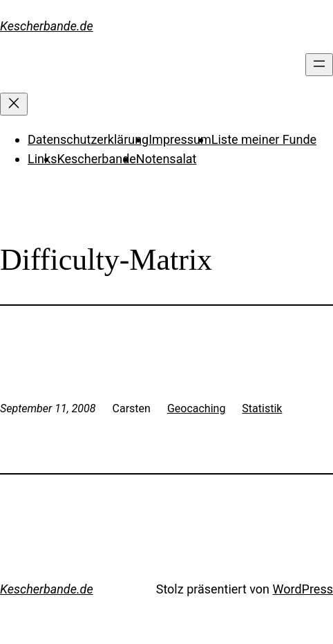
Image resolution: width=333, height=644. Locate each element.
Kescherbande (96, 159)
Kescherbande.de (47, 26)
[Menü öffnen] (319, 65)
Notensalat (166, 159)
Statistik (262, 408)
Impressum (180, 139)
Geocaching (196, 408)
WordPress (303, 589)
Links (42, 159)
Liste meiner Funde (264, 139)
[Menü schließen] (14, 104)
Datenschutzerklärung (88, 139)
